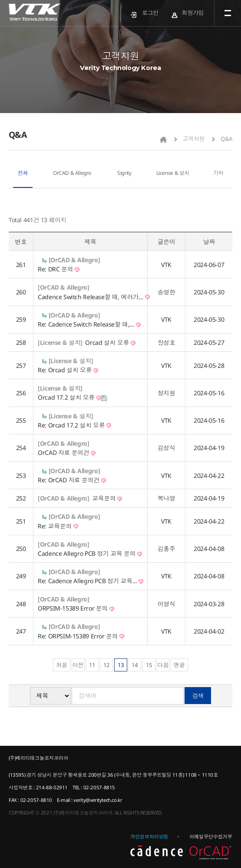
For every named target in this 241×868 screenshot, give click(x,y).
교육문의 (107, 498)
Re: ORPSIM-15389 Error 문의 (81, 636)
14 (135, 665)
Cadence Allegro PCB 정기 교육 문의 (90, 553)
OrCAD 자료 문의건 (67, 452)
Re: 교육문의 (58, 526)
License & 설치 (173, 173)
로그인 (150, 13)
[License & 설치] (60, 342)
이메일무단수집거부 (211, 836)
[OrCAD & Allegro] (74, 260)
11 (92, 665)
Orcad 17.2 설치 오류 (72, 397)
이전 (78, 665)
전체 (23, 173)
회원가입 (193, 13)
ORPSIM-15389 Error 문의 (76, 608)
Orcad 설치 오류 (110, 342)
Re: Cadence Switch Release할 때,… (89, 324)
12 (106, 665)
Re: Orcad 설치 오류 (68, 370)
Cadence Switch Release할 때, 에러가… (94, 297)
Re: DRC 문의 (59, 269)
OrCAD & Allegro (72, 173)
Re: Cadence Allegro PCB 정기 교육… (91, 581)
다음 (163, 665)
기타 (218, 173)
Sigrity (124, 173)
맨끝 (179, 665)
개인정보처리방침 (149, 836)
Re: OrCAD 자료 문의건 (72, 480)
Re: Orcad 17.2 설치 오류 (74, 425)
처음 (62, 665)
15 (149, 665)
